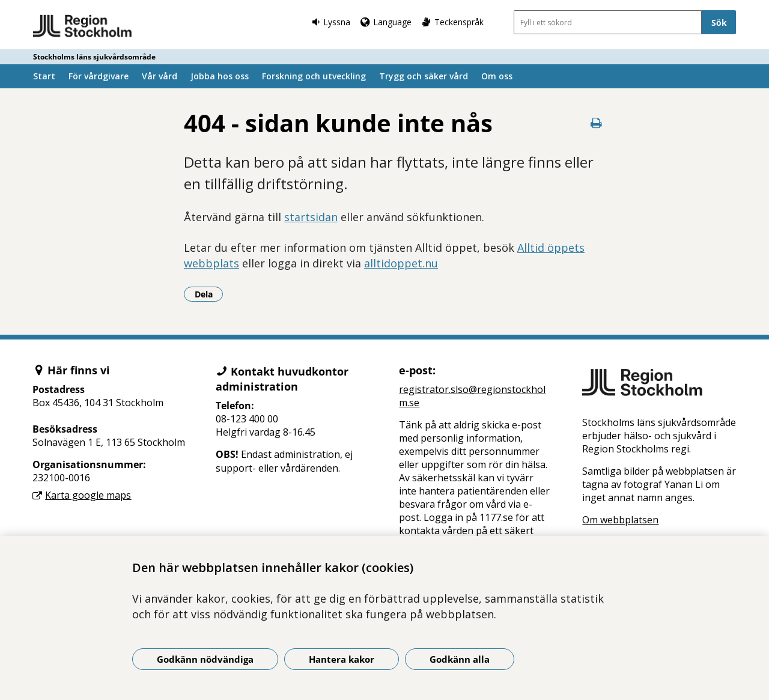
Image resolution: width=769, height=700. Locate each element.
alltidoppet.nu (401, 263)
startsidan (311, 217)
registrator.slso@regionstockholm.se (472, 396)
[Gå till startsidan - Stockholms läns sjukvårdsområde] (83, 26)
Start (44, 76)
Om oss (497, 76)
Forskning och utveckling (314, 76)
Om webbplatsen (620, 520)
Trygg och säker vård (424, 76)
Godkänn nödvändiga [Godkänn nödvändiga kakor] (205, 659)
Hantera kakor (342, 659)
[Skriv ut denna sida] (596, 123)
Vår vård (160, 76)
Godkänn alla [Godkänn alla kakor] (460, 659)
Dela (209, 294)
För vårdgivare (99, 76)
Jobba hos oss (220, 76)
